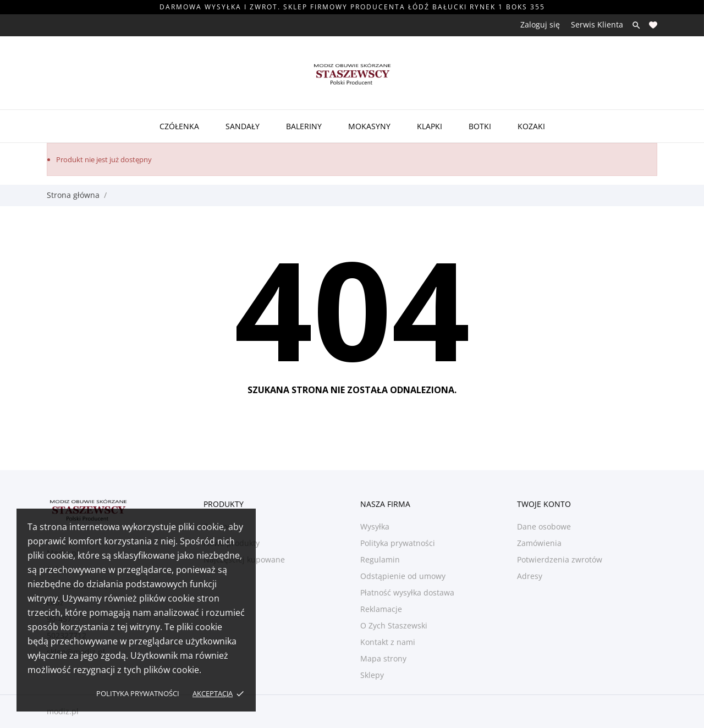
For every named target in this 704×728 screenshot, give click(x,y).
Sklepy (372, 675)
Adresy (530, 576)
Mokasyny (369, 126)
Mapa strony (383, 658)
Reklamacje (381, 609)
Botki (480, 126)
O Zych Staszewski (394, 625)
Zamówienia (539, 543)
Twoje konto (544, 504)
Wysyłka (375, 526)
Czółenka (179, 126)
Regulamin (380, 559)
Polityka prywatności (138, 693)
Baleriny (304, 126)
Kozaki (531, 126)
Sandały (243, 126)
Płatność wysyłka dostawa (407, 592)
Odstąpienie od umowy (403, 576)
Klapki (430, 126)
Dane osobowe (544, 526)
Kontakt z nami (388, 642)
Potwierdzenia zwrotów (560, 559)
